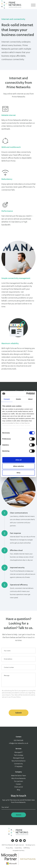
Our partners (19, 781)
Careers (18, 784)
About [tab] (30, 399)
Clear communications (19, 513)
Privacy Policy (9, 848)
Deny (18, 473)
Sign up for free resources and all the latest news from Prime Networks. (18, 801)
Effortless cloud (16, 550)
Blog (18, 790)
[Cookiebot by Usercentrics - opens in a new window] (26, 394)
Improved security (17, 567)
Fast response (15, 533)
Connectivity (18, 764)
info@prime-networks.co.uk (19, 743)
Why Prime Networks (19, 778)
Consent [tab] (7, 399)
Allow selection (18, 466)
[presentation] (16, 703)
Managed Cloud (18, 758)
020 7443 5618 (18, 740)
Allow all (18, 460)
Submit (19, 713)
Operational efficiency (19, 585)
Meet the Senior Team (19, 776)
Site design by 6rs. (30, 845)
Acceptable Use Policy (19, 850)
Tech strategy (19, 755)
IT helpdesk (19, 766)
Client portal (19, 787)
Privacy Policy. (16, 697)
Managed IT (18, 752)
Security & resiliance (18, 761)
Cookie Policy (18, 848)
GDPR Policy (27, 848)
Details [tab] (19, 399)
